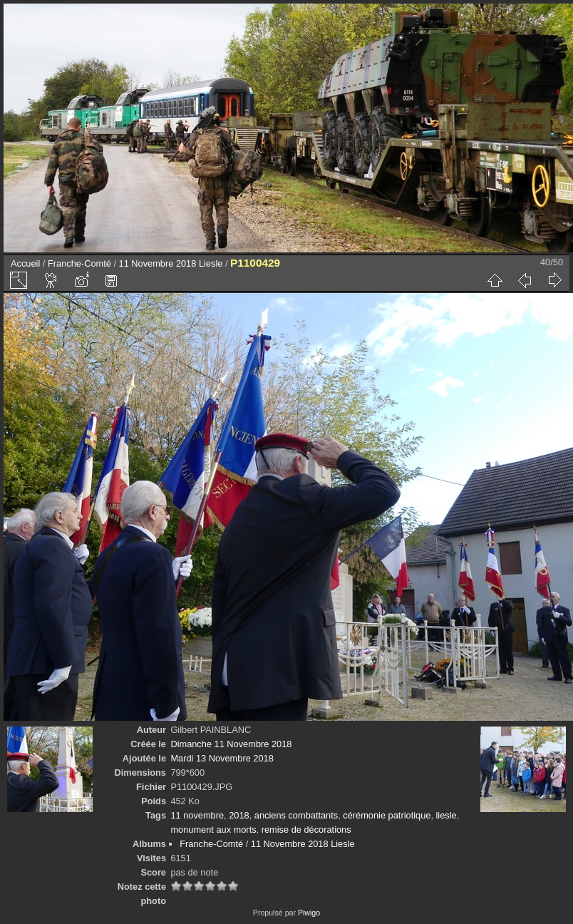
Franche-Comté (79, 263)
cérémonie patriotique (387, 815)
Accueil (25, 263)
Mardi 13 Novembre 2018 (222, 758)
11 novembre (197, 815)
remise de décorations (306, 830)
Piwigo (309, 913)
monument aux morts (213, 830)
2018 (239, 815)
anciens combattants (296, 815)
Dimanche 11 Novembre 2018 (231, 744)
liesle (446, 815)
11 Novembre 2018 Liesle (171, 263)
